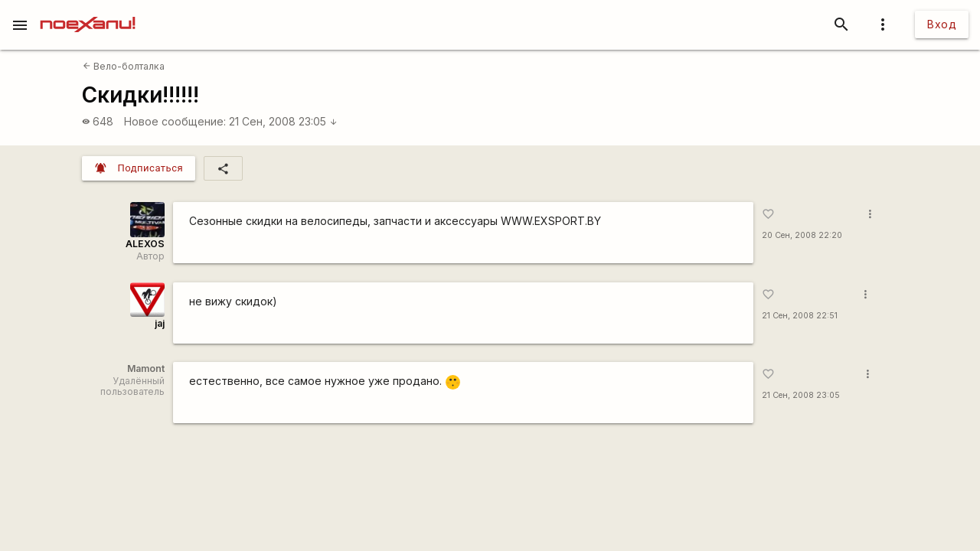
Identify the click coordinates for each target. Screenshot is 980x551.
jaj (160, 323)
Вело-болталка (124, 66)
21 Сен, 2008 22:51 (800, 316)
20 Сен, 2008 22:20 (802, 235)
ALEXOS (145, 244)
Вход (942, 24)
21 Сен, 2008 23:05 (283, 121)
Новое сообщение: (175, 121)
